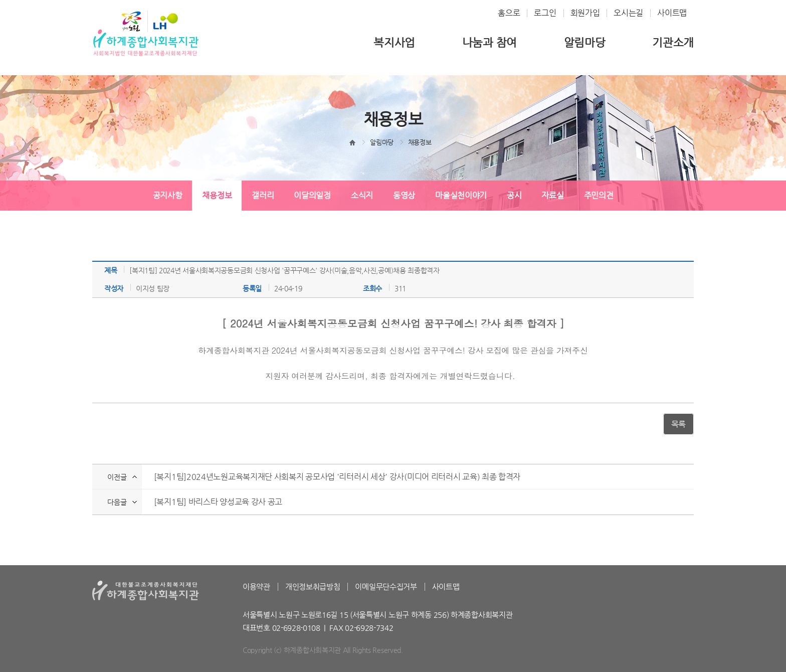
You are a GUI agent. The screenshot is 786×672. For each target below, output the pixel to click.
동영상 (404, 195)
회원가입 (585, 13)
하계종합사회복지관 (146, 33)
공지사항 (168, 195)
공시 (514, 195)
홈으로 (509, 13)
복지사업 (394, 42)
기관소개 (673, 42)
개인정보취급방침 (313, 586)
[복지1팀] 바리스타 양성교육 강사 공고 (218, 502)
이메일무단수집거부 (386, 586)
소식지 (362, 195)
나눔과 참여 (489, 42)
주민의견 (599, 195)
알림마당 (585, 42)
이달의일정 (312, 195)
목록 (678, 424)
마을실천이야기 (461, 195)
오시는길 (628, 13)
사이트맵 (672, 13)
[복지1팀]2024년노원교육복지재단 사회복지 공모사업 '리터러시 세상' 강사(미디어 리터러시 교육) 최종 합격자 (337, 477)
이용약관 (256, 586)
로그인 (545, 13)
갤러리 (263, 195)
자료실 (552, 195)
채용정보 (217, 195)
